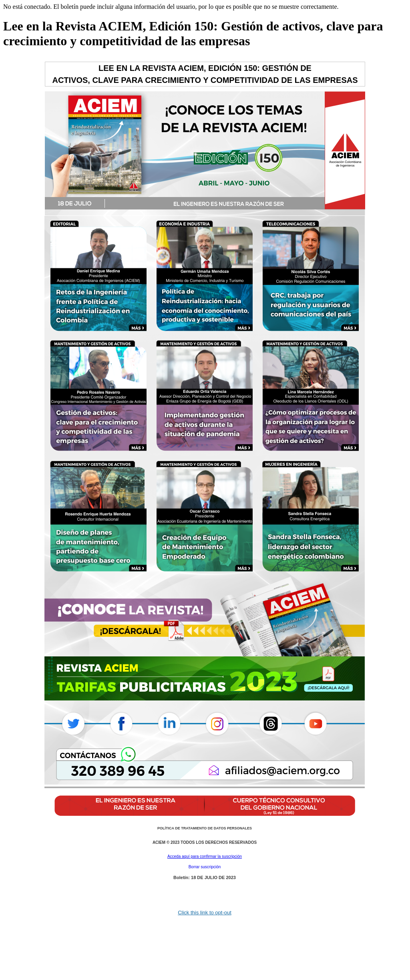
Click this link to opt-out (205, 913)
